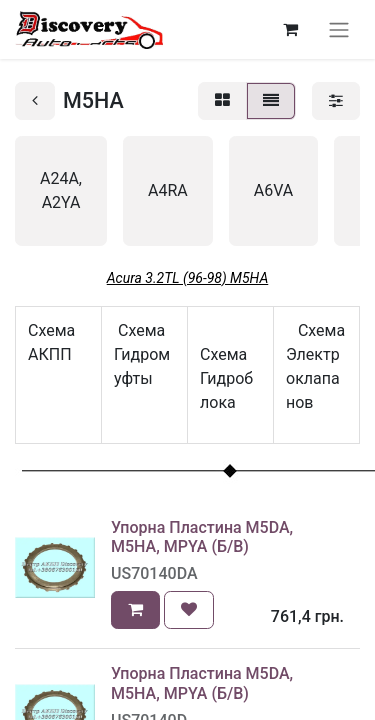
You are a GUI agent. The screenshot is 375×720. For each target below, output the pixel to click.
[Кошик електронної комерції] (290, 29)
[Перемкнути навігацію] (339, 29)
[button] (135, 610)
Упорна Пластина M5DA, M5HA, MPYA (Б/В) (202, 537)
